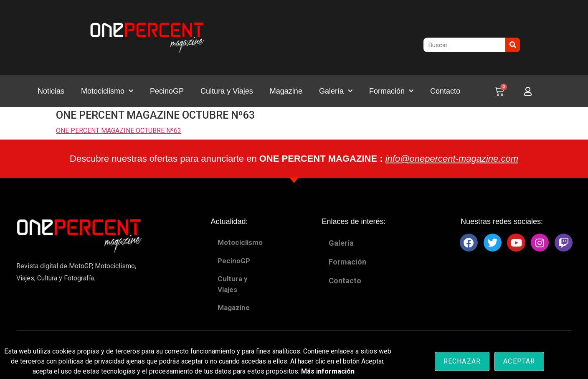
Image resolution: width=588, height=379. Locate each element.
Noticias (51, 91)
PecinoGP (167, 91)
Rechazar (462, 361)
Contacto (445, 91)
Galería (336, 91)
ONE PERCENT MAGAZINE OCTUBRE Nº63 (119, 131)
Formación (391, 91)
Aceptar (519, 361)
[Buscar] (513, 45)
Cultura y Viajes (227, 91)
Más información (328, 371)
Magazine (286, 91)
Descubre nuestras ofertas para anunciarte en (294, 159)
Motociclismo (107, 91)
